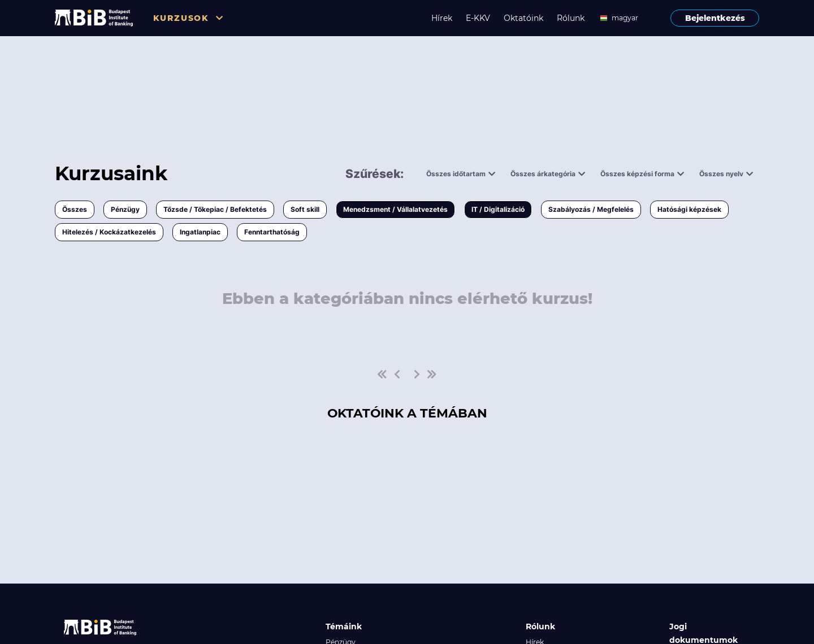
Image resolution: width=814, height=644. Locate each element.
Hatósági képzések (689, 209)
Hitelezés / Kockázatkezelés (109, 232)
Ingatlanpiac (200, 232)
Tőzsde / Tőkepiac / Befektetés (215, 209)
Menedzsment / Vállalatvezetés (395, 209)
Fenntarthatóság (272, 232)
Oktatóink (523, 18)
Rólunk (571, 18)
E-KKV (478, 18)
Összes (75, 209)
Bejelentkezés (715, 18)
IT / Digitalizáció (498, 209)
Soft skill (305, 209)
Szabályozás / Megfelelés (591, 209)
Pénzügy (125, 209)
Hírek (442, 18)
